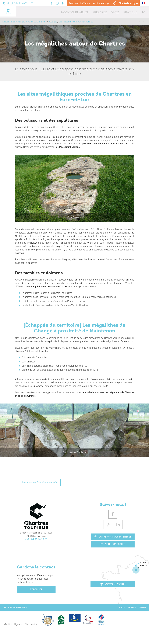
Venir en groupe (101, 3)
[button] (74, 12)
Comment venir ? (113, 584)
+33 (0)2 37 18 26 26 (36, 539)
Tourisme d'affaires (79, 3)
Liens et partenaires (15, 608)
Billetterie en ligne (126, 3)
